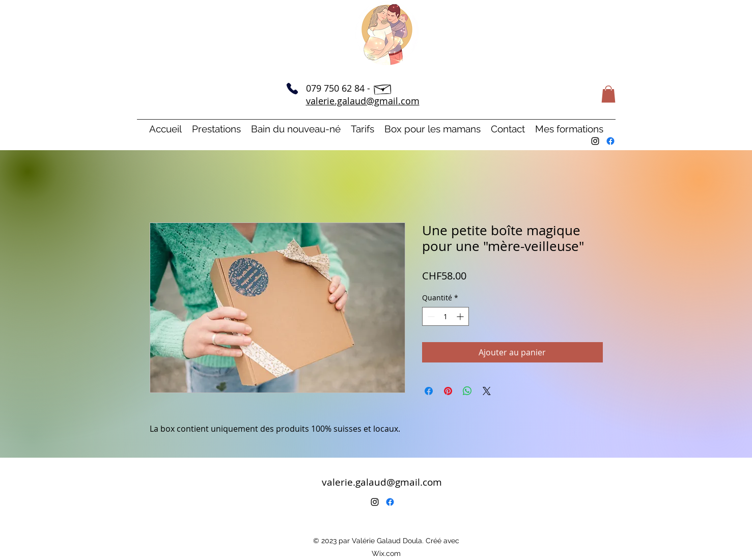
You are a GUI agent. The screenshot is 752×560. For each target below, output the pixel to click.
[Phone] (292, 89)
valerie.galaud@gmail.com (363, 101)
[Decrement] (430, 316)
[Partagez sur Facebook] (429, 391)
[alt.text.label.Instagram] (595, 141)
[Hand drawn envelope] (383, 88)
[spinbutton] (445, 316)
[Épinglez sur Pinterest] (448, 391)
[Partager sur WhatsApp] (467, 391)
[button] (608, 94)
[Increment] (461, 316)
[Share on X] (487, 391)
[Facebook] (610, 141)
